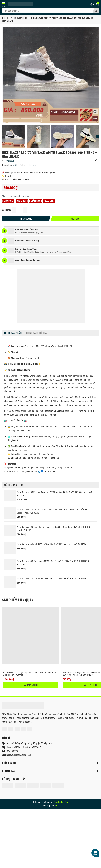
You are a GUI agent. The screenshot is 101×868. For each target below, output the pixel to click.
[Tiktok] (30, 729)
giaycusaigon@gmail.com (20, 755)
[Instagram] (11, 729)
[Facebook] (4, 729)
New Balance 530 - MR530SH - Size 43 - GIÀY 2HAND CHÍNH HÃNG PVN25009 (52, 544)
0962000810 (18, 747)
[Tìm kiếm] (96, 11)
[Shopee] (17, 729)
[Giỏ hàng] (97, 4)
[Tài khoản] (91, 4)
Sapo (57, 805)
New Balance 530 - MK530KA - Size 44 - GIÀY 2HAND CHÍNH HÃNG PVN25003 (52, 579)
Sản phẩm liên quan (18, 600)
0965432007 (35, 747)
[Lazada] (24, 729)
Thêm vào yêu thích (97, 161)
